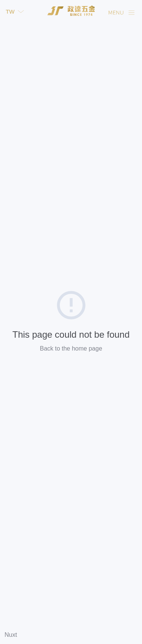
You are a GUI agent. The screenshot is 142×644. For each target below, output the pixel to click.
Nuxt (11, 635)
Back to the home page (71, 348)
